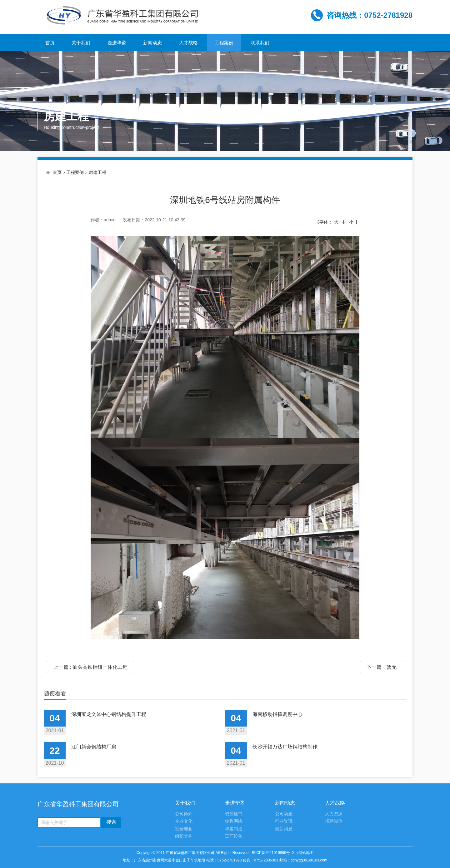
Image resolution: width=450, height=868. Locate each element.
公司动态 (284, 814)
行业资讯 (284, 821)
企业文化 (184, 821)
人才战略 (188, 43)
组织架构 (184, 836)
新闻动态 (152, 43)
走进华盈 (117, 43)
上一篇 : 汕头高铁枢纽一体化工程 (90, 667)
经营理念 (184, 829)
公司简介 (184, 814)
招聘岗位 (334, 821)
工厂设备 (234, 836)
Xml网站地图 (303, 853)
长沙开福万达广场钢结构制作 (285, 747)
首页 (50, 43)
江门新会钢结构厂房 (94, 747)
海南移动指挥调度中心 (277, 714)
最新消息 (284, 829)
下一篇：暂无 (382, 667)
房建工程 (97, 173)
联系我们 (260, 43)
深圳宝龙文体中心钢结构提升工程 (109, 714)
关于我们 (81, 43)
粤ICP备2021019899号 (271, 853)
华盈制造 (234, 829)
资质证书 (234, 814)
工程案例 (224, 43)
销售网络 (234, 821)
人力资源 (334, 814)
